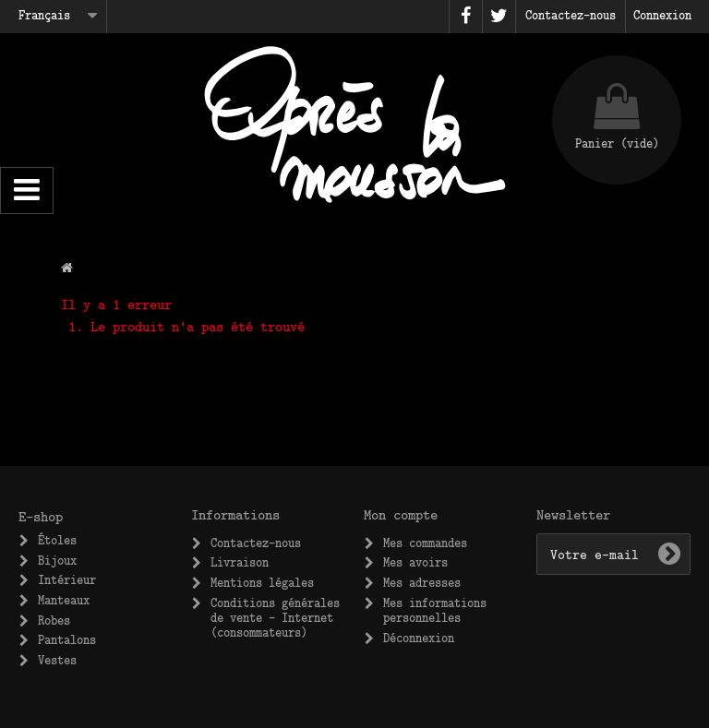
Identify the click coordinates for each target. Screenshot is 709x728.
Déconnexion (419, 638)
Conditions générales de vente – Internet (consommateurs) (275, 617)
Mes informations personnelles (435, 610)
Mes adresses (422, 582)
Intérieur (67, 579)
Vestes (57, 660)
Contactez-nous (256, 543)
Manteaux (64, 600)
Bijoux (57, 560)
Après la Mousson (354, 125)
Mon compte (401, 514)
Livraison (240, 562)
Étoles (57, 540)
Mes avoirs (415, 562)
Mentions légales (262, 582)
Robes (54, 620)
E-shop (41, 516)
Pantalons (67, 639)
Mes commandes (425, 543)
